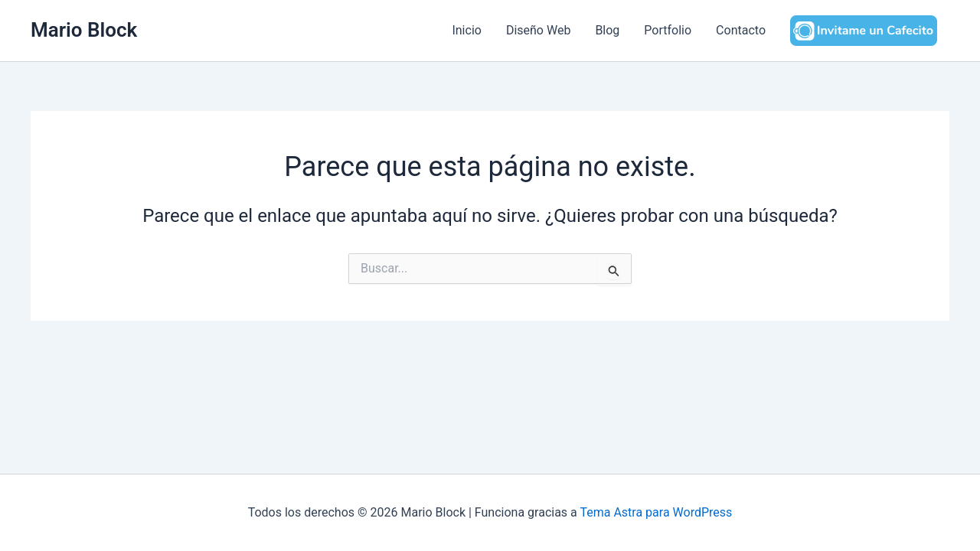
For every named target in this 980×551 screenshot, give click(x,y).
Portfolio (668, 30)
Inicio (466, 30)
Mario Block (84, 30)
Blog (607, 30)
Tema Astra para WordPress (656, 512)
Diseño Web (538, 30)
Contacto (741, 30)
